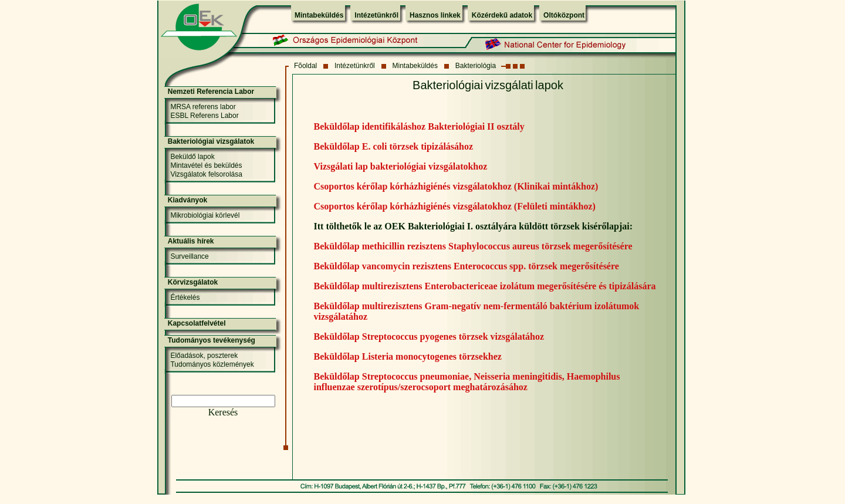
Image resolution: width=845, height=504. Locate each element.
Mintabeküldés (319, 15)
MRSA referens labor (203, 107)
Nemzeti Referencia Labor (211, 92)
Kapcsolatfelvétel (197, 323)
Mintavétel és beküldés (206, 165)
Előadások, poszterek (204, 356)
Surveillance (189, 256)
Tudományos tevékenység (212, 340)
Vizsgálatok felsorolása (206, 174)
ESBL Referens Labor (204, 116)
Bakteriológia (476, 66)
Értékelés (185, 297)
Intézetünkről (376, 15)
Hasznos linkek (435, 15)
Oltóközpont (564, 15)
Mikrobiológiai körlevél (205, 215)
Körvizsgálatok (193, 282)
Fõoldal (305, 66)
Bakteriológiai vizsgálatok (211, 141)
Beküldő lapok (192, 157)
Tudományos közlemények (212, 364)
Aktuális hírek (191, 241)
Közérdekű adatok (502, 15)
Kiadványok (187, 200)
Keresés (223, 412)
